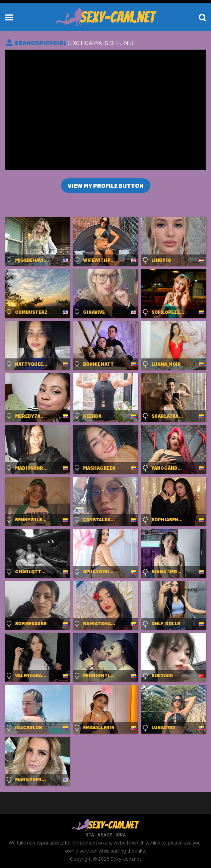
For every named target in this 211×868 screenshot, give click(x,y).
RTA (90, 835)
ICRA (121, 835)
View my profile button (106, 186)
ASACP (105, 835)
